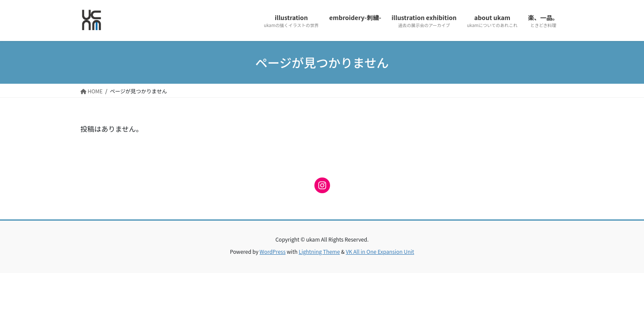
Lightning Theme (319, 251)
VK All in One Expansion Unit (380, 251)
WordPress (273, 251)
